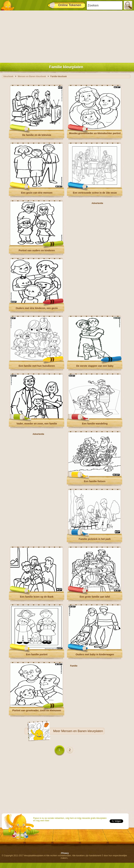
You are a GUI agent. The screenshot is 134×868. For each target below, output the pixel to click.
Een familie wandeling (95, 424)
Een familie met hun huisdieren (37, 366)
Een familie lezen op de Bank (37, 597)
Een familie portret (37, 654)
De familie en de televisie (37, 135)
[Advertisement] (66, 36)
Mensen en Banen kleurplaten (82, 731)
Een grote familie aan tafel (95, 597)
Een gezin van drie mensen (37, 193)
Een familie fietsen (95, 481)
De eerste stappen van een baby (95, 366)
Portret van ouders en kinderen (37, 250)
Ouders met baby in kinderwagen (95, 654)
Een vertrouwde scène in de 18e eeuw (95, 193)
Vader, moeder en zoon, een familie (37, 424)
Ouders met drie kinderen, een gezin (37, 308)
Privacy (65, 853)
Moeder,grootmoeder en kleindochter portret (95, 133)
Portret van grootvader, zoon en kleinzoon (37, 710)
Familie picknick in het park (95, 539)
